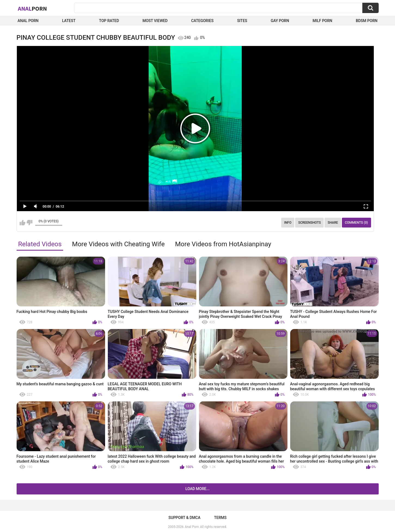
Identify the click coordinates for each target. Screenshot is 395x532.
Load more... (197, 489)
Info (288, 223)
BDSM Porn (367, 21)
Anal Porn (28, 21)
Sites (242, 21)
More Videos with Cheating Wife (118, 244)
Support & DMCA (184, 518)
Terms (220, 518)
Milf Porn (322, 21)
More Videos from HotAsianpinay (223, 244)
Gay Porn (280, 21)
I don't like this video (30, 223)
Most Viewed (155, 21)
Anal (33, 8)
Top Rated (109, 21)
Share (333, 223)
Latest (69, 21)
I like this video (22, 223)
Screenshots (309, 223)
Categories (202, 21)
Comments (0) (356, 223)
